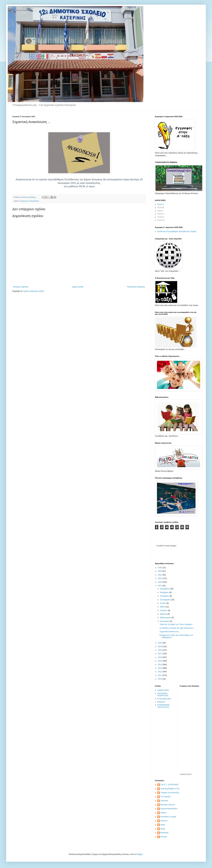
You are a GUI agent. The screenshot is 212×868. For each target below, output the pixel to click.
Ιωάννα (163, 813)
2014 (160, 665)
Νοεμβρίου (165, 592)
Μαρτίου (164, 614)
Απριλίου (164, 610)
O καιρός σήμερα (186, 774)
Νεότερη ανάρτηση (21, 287)
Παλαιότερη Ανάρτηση (136, 287)
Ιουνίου (163, 603)
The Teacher (166, 797)
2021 (160, 586)
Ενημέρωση (24, 201)
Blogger (140, 854)
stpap (163, 829)
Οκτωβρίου (165, 596)
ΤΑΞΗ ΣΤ (161, 220)
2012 (160, 672)
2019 (160, 647)
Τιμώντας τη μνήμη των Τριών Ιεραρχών (176, 624)
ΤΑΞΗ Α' (161, 205)
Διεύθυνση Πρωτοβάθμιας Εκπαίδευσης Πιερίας (177, 231)
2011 (160, 675)
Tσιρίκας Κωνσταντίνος (170, 793)
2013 (160, 668)
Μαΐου (163, 607)
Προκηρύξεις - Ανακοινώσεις (163, 694)
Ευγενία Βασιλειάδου (169, 809)
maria (163, 825)
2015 (160, 661)
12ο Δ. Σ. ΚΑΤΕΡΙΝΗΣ (169, 785)
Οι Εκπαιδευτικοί (164, 699)
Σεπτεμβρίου (166, 600)
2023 (160, 578)
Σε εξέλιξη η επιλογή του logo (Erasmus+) (177, 628)
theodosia (164, 833)
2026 (160, 568)
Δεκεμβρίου (165, 589)
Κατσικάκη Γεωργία (168, 817)
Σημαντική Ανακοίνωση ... (170, 632)
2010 (160, 679)
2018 (160, 650)
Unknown (164, 801)
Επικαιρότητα (34, 201)
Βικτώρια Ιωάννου (168, 805)
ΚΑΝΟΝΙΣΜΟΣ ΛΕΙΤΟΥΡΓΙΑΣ (163, 706)
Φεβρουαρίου (166, 618)
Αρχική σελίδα (78, 287)
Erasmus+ (161, 702)
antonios (164, 821)
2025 (160, 571)
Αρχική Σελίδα (163, 690)
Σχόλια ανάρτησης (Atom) (34, 291)
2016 (160, 657)
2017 (160, 654)
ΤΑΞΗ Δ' (161, 214)
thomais (164, 837)
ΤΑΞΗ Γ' (161, 211)
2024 (160, 575)
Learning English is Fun (170, 789)
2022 (160, 582)
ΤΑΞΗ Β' (161, 208)
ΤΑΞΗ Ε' (161, 217)
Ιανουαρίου (165, 621)
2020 (160, 643)
